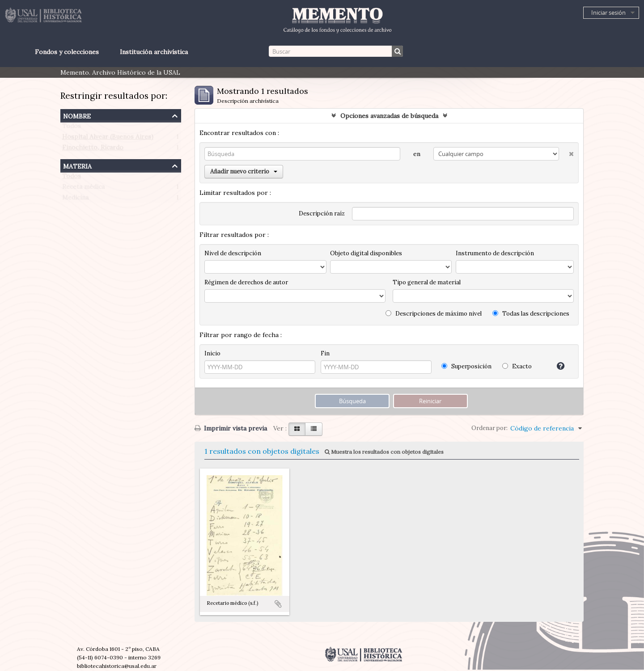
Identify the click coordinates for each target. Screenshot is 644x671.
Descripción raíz (322, 213)
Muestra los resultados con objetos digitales (384, 452)
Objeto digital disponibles (366, 253)
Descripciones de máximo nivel (434, 314)
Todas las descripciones (531, 314)
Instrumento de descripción (495, 253)
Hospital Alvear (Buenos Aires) (108, 139)
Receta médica (83, 189)
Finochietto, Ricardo (93, 149)
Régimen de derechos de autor (246, 282)
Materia (77, 165)
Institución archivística (154, 52)
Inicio (212, 353)
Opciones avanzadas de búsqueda (389, 116)
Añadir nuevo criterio (244, 171)
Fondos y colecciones (67, 52)
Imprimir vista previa (231, 428)
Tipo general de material (427, 282)
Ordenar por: (489, 428)
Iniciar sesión (608, 13)
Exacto (517, 366)
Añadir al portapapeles (278, 604)
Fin (325, 353)
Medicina (75, 199)
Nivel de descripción (233, 253)
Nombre (77, 115)
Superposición (466, 366)
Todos (72, 128)
